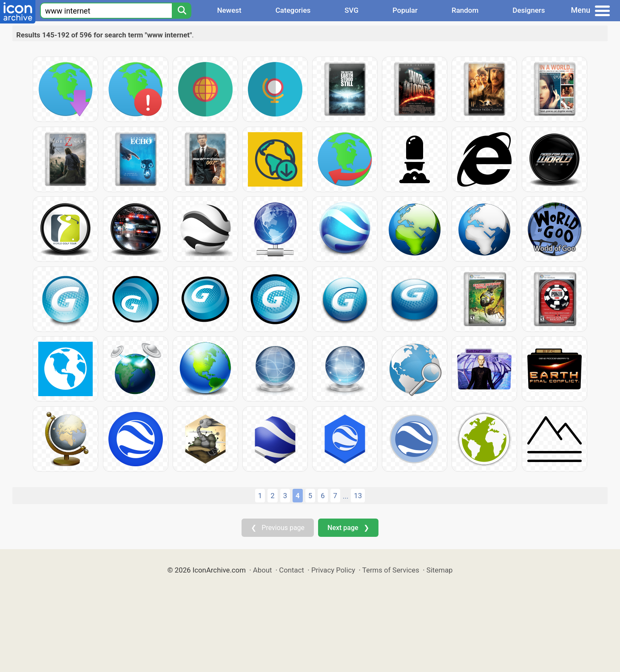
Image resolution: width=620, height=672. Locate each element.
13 (358, 496)
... (346, 496)
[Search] (182, 11)
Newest (229, 10)
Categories (293, 10)
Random (465, 10)
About (263, 570)
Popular (405, 10)
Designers (529, 10)
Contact (292, 570)
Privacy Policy (333, 570)
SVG (351, 10)
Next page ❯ (348, 528)
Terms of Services (391, 570)
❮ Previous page (278, 528)
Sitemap (440, 570)
